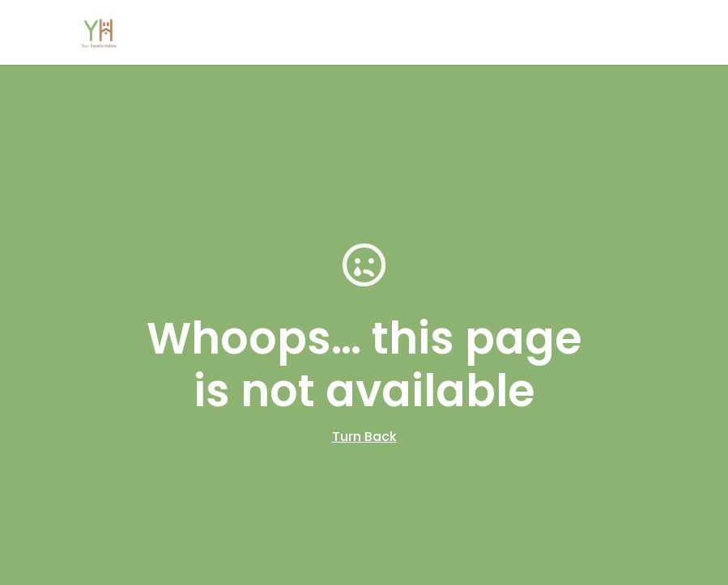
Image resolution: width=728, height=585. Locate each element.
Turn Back (364, 437)
